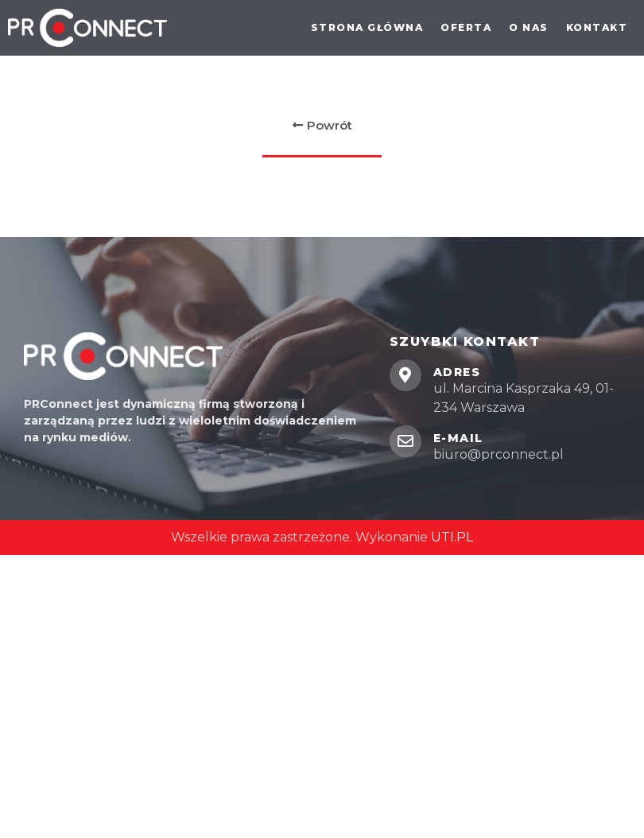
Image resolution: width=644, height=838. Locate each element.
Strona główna (367, 27)
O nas (529, 27)
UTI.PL (452, 537)
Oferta (466, 27)
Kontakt (597, 27)
